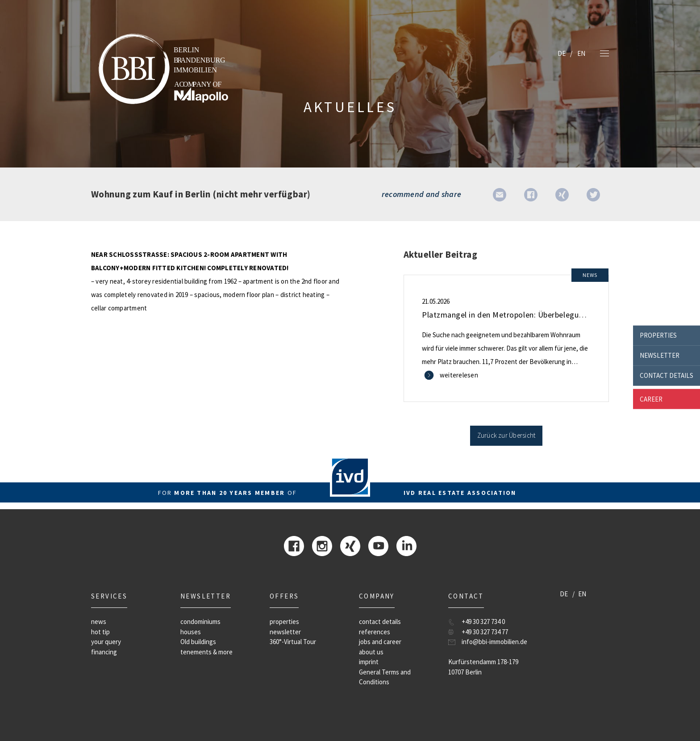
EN (581, 53)
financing (104, 652)
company (377, 596)
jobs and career (380, 642)
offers (284, 596)
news (99, 622)
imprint (369, 662)
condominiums (200, 622)
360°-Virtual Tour (293, 642)
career (651, 399)
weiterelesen (459, 375)
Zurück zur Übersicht (506, 435)
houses (191, 632)
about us (371, 652)
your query (106, 642)
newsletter (660, 355)
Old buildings (198, 642)
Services (109, 596)
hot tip (100, 632)
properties (658, 335)
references (375, 632)
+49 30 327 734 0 (483, 622)
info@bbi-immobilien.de (494, 642)
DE (562, 53)
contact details (667, 375)
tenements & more (206, 652)
